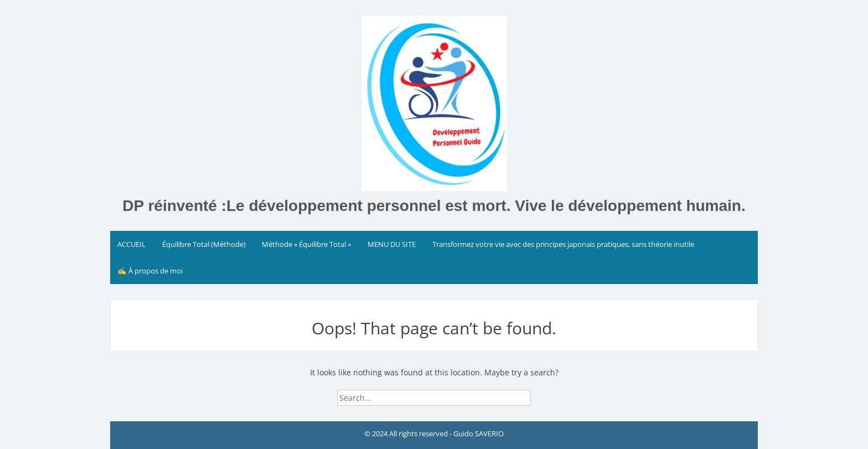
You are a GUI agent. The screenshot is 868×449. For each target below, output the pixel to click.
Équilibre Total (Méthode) (204, 244)
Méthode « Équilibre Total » (306, 244)
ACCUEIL (131, 244)
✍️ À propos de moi (150, 271)
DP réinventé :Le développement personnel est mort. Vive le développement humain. (434, 206)
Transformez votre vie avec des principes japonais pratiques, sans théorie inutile (563, 244)
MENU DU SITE (392, 244)
